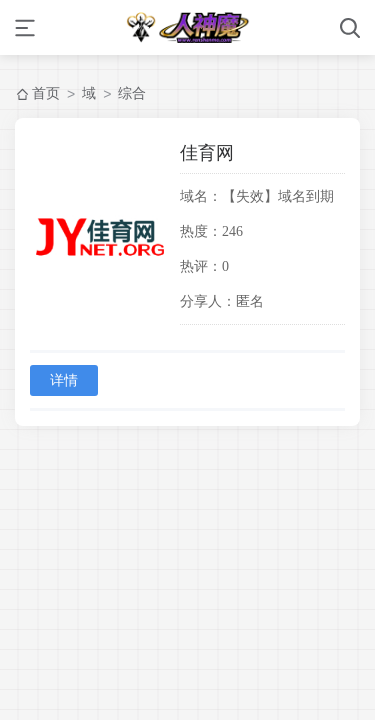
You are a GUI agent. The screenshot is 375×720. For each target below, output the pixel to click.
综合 (132, 93)
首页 (46, 93)
